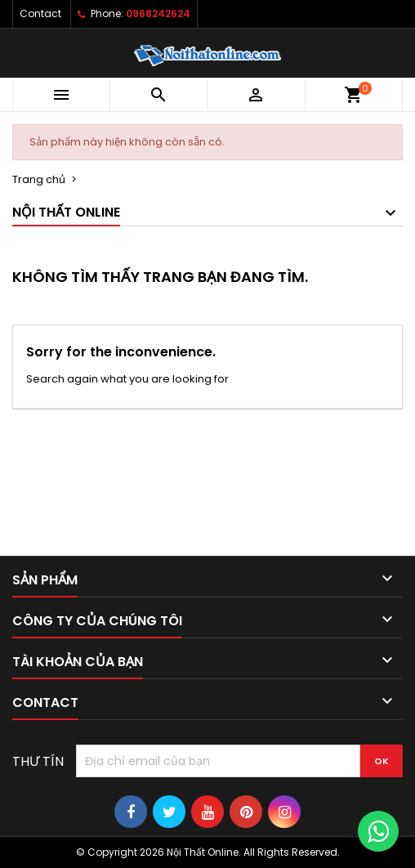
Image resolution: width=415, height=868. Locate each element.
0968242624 (158, 13)
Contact (40, 13)
